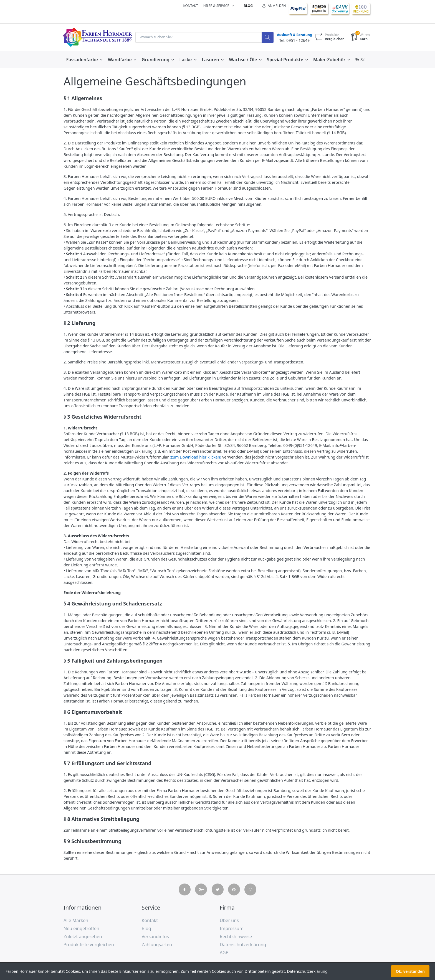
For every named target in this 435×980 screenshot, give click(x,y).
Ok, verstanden (410, 971)
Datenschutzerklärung (243, 945)
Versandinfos (155, 937)
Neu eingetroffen (81, 929)
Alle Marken (76, 921)
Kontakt (190, 6)
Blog (248, 6)
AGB (224, 953)
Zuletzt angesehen (83, 937)
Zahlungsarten (157, 945)
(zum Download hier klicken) (196, 458)
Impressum (232, 929)
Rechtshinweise (236, 937)
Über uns (229, 921)
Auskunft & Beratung (293, 35)
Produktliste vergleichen (89, 945)
